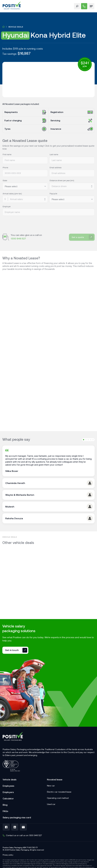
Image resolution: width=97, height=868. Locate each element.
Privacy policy (8, 855)
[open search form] (77, 6)
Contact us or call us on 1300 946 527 (22, 835)
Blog (5, 805)
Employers (8, 792)
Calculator (8, 799)
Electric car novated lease (59, 792)
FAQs (5, 811)
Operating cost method (58, 798)
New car (51, 786)
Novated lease (55, 780)
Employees (8, 786)
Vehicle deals (16, 27)
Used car (51, 804)
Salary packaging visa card (17, 817)
